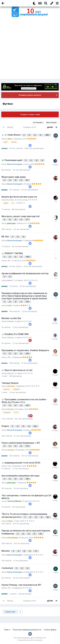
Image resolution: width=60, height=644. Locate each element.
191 (28, 257)
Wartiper (11, 321)
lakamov (10, 373)
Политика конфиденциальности (27, 630)
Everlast (10, 200)
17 (28, 446)
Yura (9, 466)
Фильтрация (52, 123)
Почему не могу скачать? (30, 95)
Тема (7, 630)
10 (28, 353)
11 (41, 534)
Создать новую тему (30, 114)
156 (47, 135)
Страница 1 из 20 (30, 127)
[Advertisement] (30, 49)
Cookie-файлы (50, 630)
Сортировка (38, 123)
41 (28, 405)
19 (28, 302)
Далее (50, 127)
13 (28, 479)
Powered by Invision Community (30, 640)
